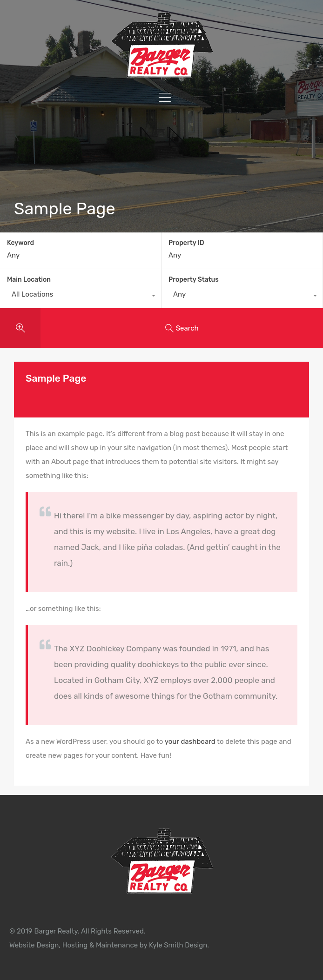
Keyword (20, 243)
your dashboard (190, 742)
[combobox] (81, 297)
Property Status (194, 280)
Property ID (186, 243)
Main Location (29, 280)
